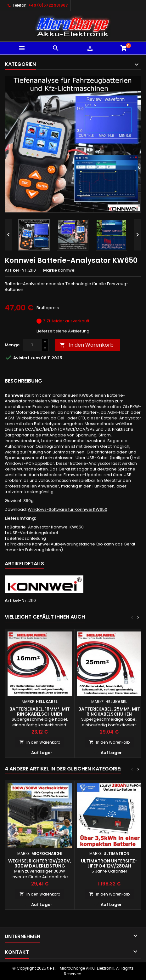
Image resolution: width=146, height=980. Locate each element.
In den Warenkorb (87, 345)
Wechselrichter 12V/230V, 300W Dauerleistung (40, 863)
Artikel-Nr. (16, 270)
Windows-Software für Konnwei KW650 (67, 509)
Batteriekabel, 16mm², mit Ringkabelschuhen (40, 712)
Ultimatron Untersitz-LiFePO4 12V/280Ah (109, 863)
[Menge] (32, 345)
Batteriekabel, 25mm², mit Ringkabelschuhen (109, 712)
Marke (50, 270)
